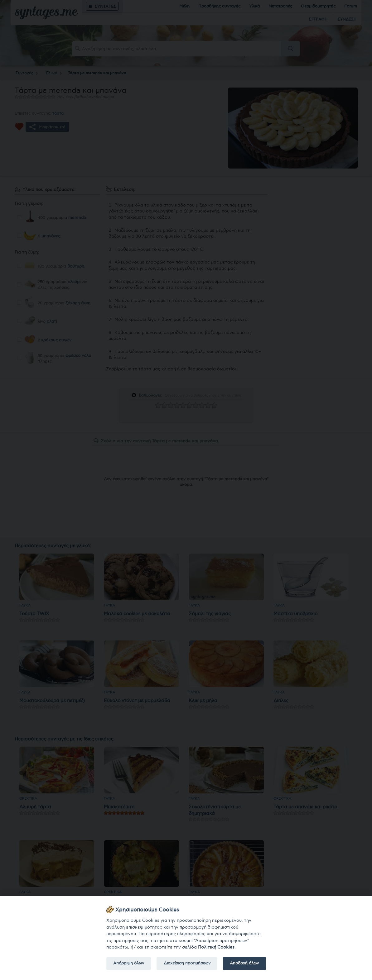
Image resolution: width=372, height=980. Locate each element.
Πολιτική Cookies (216, 947)
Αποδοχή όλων (244, 963)
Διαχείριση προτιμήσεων (187, 963)
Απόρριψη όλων (129, 963)
